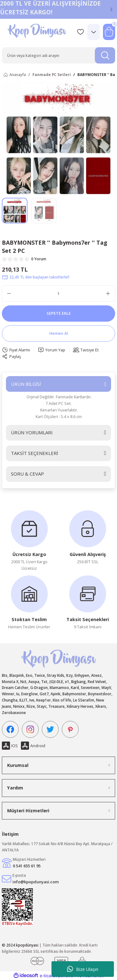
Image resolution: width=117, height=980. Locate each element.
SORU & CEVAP (27, 474)
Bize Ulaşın (83, 969)
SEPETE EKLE (59, 313)
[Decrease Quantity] (9, 293)
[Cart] (109, 32)
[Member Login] (94, 32)
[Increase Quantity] (108, 293)
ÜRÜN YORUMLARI (32, 432)
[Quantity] (58, 293)
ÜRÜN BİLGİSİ (26, 384)
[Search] (58, 55)
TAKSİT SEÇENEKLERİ (34, 453)
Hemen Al (59, 333)
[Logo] (37, 32)
